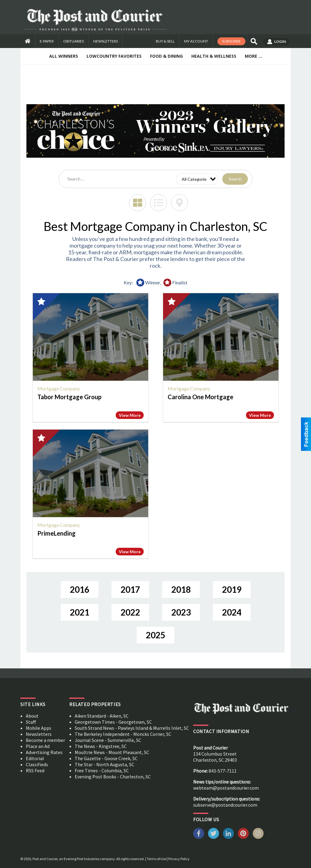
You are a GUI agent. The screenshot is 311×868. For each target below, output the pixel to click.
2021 (80, 612)
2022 (130, 612)
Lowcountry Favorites (114, 56)
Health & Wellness (214, 56)
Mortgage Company (59, 388)
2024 (232, 612)
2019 (232, 589)
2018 (181, 589)
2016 (80, 589)
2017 (130, 589)
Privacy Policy (179, 859)
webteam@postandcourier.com (226, 788)
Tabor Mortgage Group (69, 397)
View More (130, 415)
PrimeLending (56, 533)
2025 (155, 635)
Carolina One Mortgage (200, 397)
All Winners (64, 56)
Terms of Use (156, 859)
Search (235, 179)
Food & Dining (166, 56)
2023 (181, 612)
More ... (253, 56)
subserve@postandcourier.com (225, 805)
